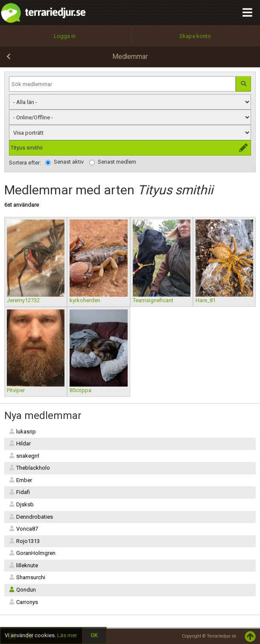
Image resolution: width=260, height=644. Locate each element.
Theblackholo (29, 468)
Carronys (23, 602)
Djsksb (21, 504)
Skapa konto (195, 36)
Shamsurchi (27, 577)
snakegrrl (24, 456)
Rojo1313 (24, 541)
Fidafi (19, 492)
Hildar (20, 443)
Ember (20, 480)
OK (94, 635)
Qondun (22, 590)
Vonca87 (23, 529)
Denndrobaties (31, 517)
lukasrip (22, 432)
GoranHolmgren (32, 553)
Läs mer (67, 635)
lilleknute (23, 565)
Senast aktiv (64, 162)
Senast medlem (113, 162)
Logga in (65, 36)
